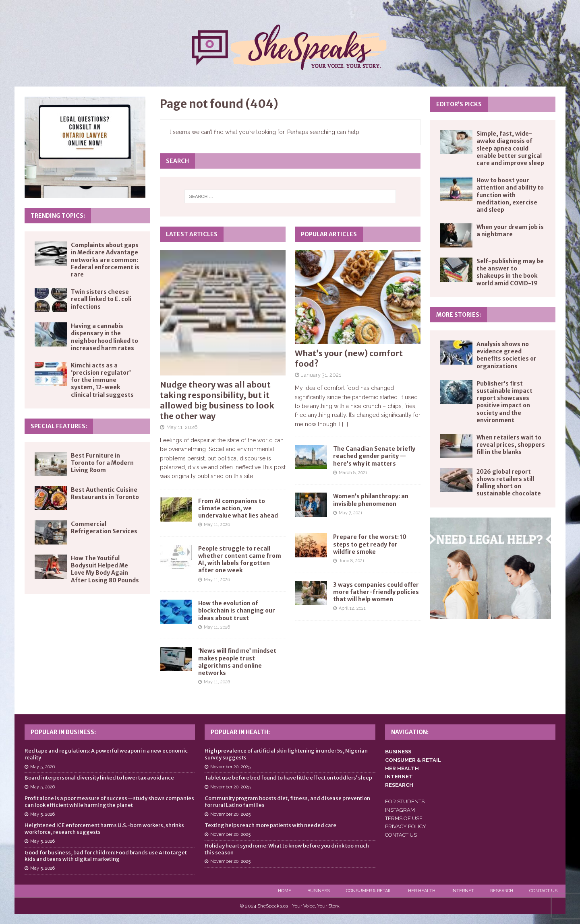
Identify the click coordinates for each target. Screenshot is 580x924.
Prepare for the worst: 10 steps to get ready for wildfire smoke (370, 544)
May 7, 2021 (351, 513)
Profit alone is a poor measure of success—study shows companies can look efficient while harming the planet (109, 802)
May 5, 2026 (42, 767)
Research (502, 891)
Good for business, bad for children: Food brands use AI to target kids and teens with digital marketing (106, 856)
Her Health (422, 891)
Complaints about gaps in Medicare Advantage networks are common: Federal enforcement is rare (105, 260)
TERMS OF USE (404, 818)
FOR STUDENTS (405, 801)
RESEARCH (399, 785)
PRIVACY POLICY (406, 826)
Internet (463, 891)
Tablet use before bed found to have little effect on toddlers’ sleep (288, 778)
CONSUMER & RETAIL (413, 760)
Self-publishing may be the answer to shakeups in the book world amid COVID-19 (510, 272)
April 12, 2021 (352, 608)
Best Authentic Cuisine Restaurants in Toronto (105, 493)
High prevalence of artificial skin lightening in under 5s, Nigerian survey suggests (286, 754)
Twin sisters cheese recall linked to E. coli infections (101, 299)
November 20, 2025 (230, 767)
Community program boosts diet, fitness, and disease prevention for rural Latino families (287, 802)
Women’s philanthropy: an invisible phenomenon (371, 500)
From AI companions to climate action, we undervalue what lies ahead (238, 508)
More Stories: (459, 315)
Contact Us (543, 891)
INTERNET (399, 777)
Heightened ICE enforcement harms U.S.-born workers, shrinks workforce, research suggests (104, 829)
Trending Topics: (58, 216)
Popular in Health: (240, 732)
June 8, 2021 (352, 561)
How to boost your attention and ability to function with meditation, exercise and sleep (510, 195)
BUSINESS (398, 752)
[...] (345, 424)
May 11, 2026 (182, 427)
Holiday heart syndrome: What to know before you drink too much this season (287, 849)
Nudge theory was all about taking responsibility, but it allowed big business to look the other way (217, 400)
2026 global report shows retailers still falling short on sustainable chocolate (509, 483)
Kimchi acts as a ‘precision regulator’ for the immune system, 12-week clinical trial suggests (102, 380)
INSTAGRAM (400, 810)
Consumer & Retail (369, 891)
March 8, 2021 (353, 473)
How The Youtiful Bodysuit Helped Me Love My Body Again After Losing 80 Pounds (105, 569)
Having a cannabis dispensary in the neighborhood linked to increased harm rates (105, 337)
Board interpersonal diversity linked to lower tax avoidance (99, 778)
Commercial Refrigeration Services (104, 528)
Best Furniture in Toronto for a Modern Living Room (102, 463)
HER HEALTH (402, 768)
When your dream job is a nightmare (510, 231)
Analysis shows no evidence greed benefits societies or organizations (506, 355)
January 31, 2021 (321, 375)
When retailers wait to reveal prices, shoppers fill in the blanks (511, 445)
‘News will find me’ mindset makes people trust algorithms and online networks (237, 662)
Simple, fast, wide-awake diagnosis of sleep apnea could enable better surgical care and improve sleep (510, 148)
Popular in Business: (63, 732)
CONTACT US (401, 835)
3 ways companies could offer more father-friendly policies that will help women (376, 592)
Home (285, 891)
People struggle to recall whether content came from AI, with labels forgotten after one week (240, 560)
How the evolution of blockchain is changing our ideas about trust (237, 610)
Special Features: (59, 426)
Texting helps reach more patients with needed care (270, 825)
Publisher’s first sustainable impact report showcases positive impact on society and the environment (504, 402)
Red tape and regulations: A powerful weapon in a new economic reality (106, 754)
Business (319, 891)
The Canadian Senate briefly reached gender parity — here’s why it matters (374, 456)
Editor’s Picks (459, 104)
